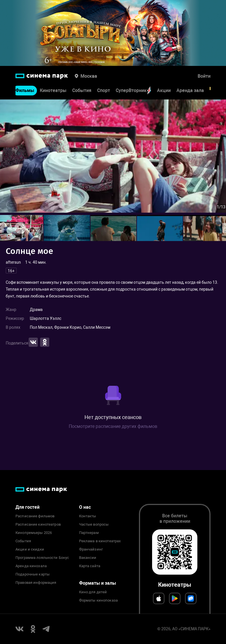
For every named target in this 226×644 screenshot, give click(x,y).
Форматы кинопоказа (98, 600)
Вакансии (88, 558)
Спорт (104, 90)
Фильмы (25, 90)
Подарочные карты (33, 574)
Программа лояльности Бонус (42, 558)
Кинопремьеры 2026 (34, 533)
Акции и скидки (30, 549)
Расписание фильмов (35, 516)
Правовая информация (36, 583)
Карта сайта (90, 566)
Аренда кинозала (31, 566)
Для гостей (27, 507)
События (82, 90)
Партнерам (89, 533)
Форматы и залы (98, 583)
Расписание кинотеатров (38, 524)
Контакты (88, 516)
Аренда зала (190, 90)
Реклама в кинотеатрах (100, 541)
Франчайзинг (91, 549)
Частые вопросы (94, 524)
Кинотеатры (53, 90)
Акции (164, 90)
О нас (85, 507)
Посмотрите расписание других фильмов (113, 426)
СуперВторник (133, 90)
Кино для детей (93, 592)
